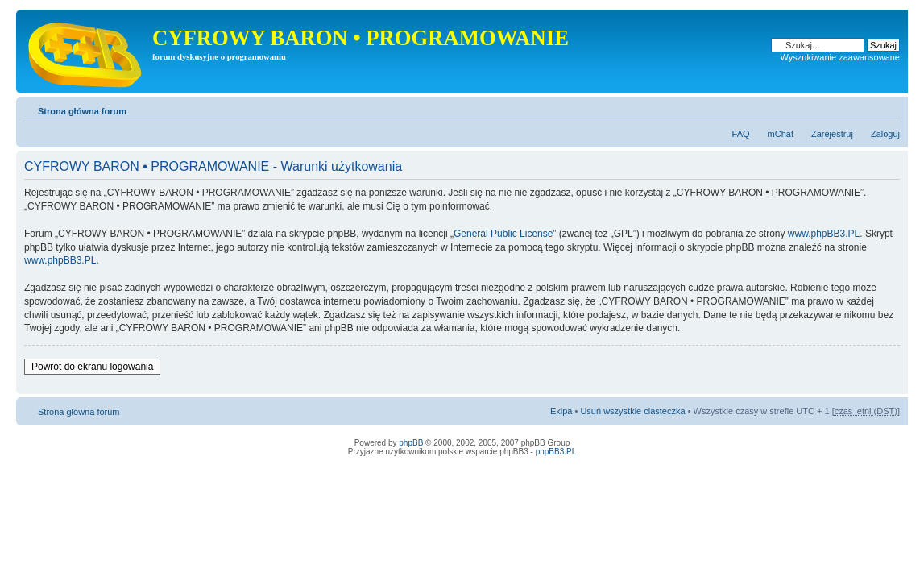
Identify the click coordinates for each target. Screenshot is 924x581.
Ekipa (561, 411)
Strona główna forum (82, 111)
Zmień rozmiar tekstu (888, 108)
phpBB (411, 443)
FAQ (741, 134)
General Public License (503, 234)
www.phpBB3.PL (824, 234)
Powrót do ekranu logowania (92, 367)
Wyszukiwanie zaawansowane (840, 57)
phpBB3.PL (556, 452)
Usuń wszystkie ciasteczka (632, 411)
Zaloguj (885, 134)
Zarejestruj (832, 134)
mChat (781, 134)
